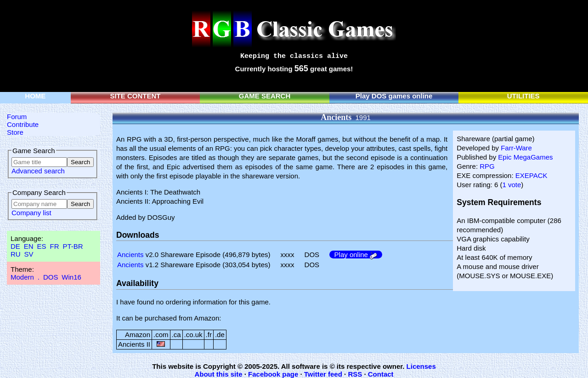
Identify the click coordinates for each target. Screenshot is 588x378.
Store (15, 132)
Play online (356, 255)
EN (29, 246)
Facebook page (273, 374)
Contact (381, 374)
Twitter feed (323, 374)
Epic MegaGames (525, 157)
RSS (355, 374)
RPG (487, 166)
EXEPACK (531, 175)
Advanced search (38, 171)
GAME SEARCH (265, 96)
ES (42, 246)
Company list (31, 213)
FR (54, 246)
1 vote (512, 185)
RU (16, 254)
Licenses (421, 366)
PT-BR (73, 246)
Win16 (71, 277)
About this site (218, 374)
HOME (35, 96)
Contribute (23, 124)
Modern (22, 277)
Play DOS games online (394, 96)
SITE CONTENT (135, 96)
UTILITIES (523, 96)
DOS (51, 277)
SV (29, 254)
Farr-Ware (516, 148)
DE (15, 246)
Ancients (130, 255)
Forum (17, 117)
